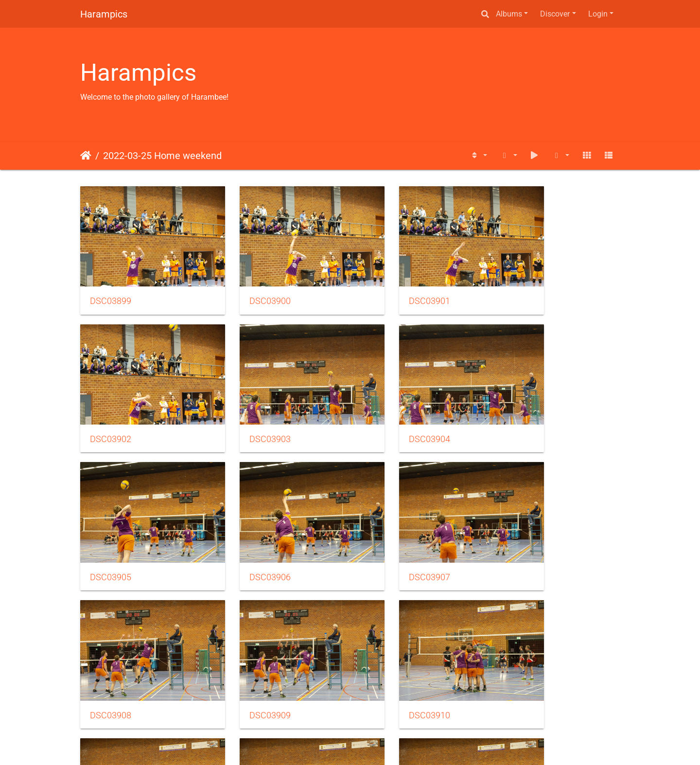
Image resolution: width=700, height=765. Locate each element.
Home (86, 156)
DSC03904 (249, 410)
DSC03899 (111, 287)
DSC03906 (526, 410)
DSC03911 (111, 658)
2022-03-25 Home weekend (162, 156)
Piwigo (371, 744)
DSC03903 (111, 410)
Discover (555, 14)
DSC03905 (388, 410)
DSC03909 (388, 534)
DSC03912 (249, 658)
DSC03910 (526, 534)
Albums (509, 14)
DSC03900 (249, 287)
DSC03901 (388, 287)
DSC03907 (111, 534)
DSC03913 (388, 658)
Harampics (104, 14)
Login (598, 14)
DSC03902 (526, 287)
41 (386, 707)
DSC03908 (249, 534)
